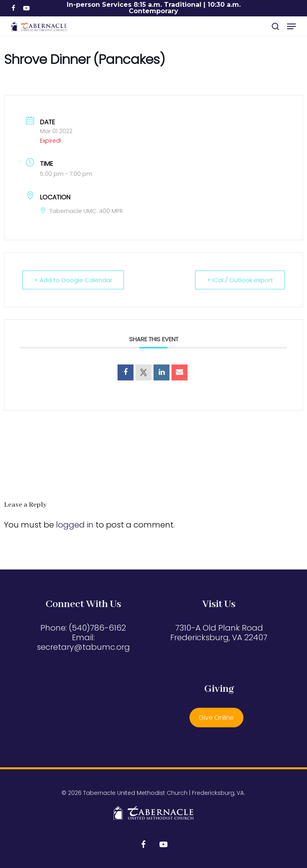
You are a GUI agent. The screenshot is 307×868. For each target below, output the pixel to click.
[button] (291, 26)
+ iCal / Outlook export (240, 280)
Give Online (216, 718)
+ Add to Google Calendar (73, 280)
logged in (75, 525)
